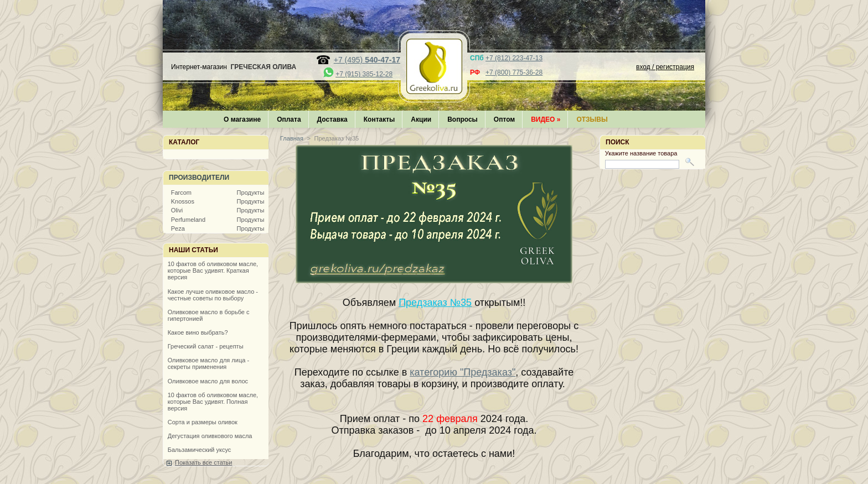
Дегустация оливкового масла (210, 436)
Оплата (289, 119)
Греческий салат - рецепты (206, 346)
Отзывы (592, 119)
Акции (421, 119)
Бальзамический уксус (200, 450)
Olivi (177, 210)
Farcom (181, 192)
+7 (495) (367, 60)
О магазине (242, 119)
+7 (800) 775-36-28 (514, 72)
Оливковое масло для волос (208, 381)
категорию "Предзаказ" (463, 372)
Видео (546, 119)
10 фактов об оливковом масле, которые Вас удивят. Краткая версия (213, 270)
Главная (292, 138)
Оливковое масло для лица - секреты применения (208, 363)
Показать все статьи (203, 462)
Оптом (504, 119)
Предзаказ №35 (435, 303)
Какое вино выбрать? (198, 332)
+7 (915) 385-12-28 (364, 74)
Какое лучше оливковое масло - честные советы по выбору (213, 295)
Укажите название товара (641, 153)
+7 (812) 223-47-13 (514, 58)
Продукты (251, 192)
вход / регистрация (665, 67)
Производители (199, 178)
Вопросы (463, 119)
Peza (178, 228)
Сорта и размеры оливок (203, 422)
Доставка (332, 119)
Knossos (183, 201)
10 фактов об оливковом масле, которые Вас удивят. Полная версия (213, 402)
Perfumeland (188, 220)
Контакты (379, 119)
